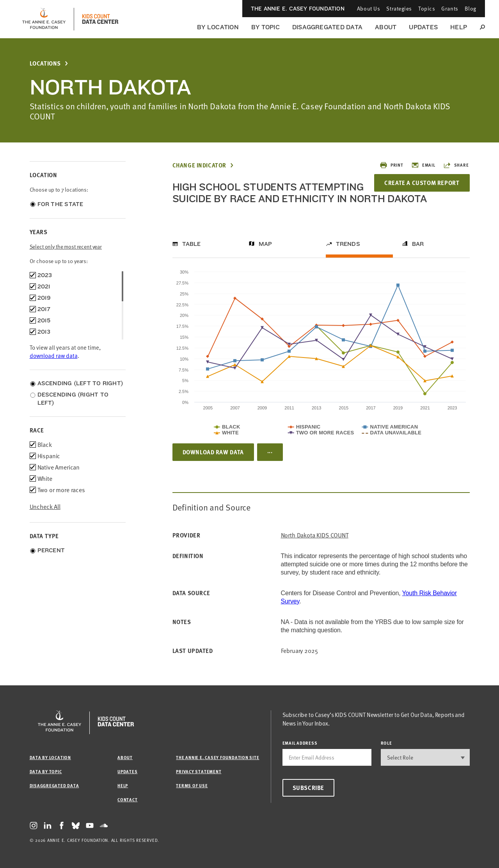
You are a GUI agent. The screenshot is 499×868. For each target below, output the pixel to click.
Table (192, 244)
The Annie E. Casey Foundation (298, 9)
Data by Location (50, 757)
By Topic (265, 27)
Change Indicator (200, 165)
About (386, 27)
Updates (423, 27)
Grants (450, 8)
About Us (368, 8)
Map (265, 244)
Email (423, 165)
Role (386, 743)
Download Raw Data (213, 452)
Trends (348, 244)
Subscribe (308, 788)
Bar (418, 244)
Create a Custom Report (422, 183)
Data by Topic (46, 771)
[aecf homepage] (44, 19)
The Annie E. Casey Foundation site (218, 757)
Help (459, 27)
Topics (427, 8)
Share (456, 165)
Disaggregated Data (327, 27)
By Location (218, 27)
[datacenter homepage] (100, 19)
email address (300, 743)
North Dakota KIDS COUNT (315, 535)
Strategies (399, 8)
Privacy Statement (199, 771)
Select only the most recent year (66, 246)
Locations (45, 63)
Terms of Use (192, 785)
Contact (127, 800)
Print (392, 165)
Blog (471, 8)
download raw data (54, 356)
